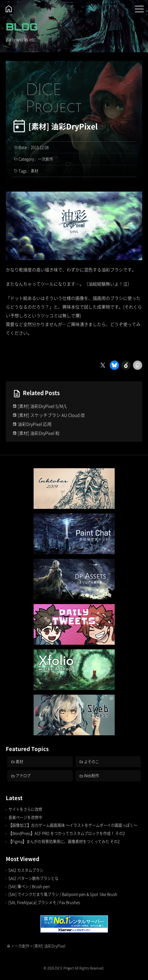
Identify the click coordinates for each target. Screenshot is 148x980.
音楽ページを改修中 (25, 817)
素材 (34, 171)
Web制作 (92, 775)
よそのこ (92, 762)
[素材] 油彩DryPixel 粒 (39, 433)
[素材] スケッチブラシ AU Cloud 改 (51, 415)
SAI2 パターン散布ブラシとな (33, 878)
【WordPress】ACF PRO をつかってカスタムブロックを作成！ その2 (67, 833)
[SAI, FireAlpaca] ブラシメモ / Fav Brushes (44, 902)
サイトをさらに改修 (25, 809)
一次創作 (45, 159)
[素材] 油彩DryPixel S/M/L (42, 406)
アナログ (23, 775)
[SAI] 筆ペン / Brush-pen (29, 886)
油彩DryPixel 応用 (35, 424)
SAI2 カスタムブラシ (26, 870)
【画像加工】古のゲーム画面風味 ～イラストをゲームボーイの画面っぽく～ (73, 825)
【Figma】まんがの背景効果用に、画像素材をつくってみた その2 (64, 841)
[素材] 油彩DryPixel (63, 126)
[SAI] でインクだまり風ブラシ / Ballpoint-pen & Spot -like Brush (63, 894)
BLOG (22, 27)
